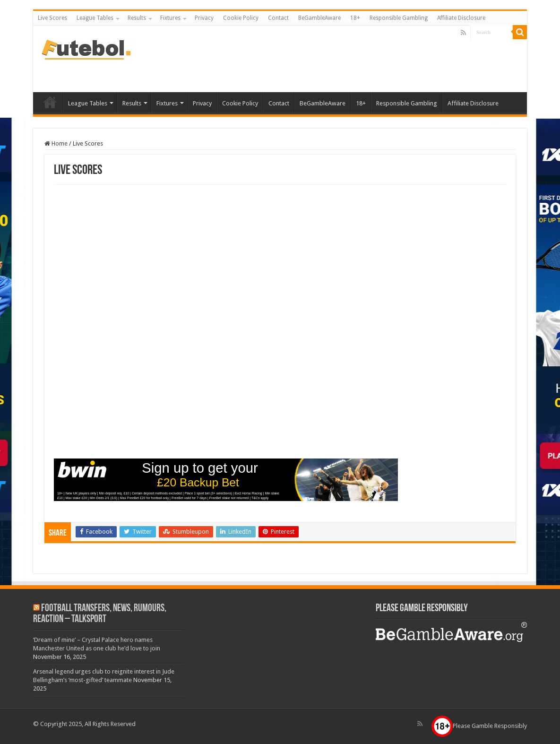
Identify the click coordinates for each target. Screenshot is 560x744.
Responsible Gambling (399, 18)
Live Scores (52, 18)
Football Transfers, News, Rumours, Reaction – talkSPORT (100, 614)
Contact (278, 18)
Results (137, 18)
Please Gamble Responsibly (479, 726)
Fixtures (170, 18)
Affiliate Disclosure (461, 18)
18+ (355, 18)
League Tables (95, 18)
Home (56, 143)
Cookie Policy (241, 18)
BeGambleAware (319, 18)
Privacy (204, 18)
